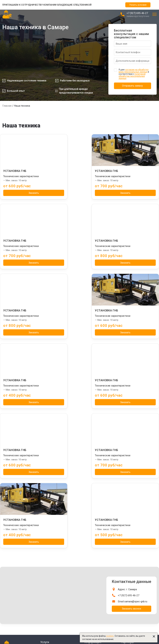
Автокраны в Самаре (132, 551)
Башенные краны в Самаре (135, 536)
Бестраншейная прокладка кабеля (58, 529)
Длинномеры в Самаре (133, 559)
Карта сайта (60, 632)
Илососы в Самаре (130, 533)
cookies (110, 636)
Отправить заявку (132, 86)
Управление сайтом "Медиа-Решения (22, 621)
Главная (7, 106)
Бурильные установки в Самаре (137, 547)
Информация (93, 512)
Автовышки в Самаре (132, 555)
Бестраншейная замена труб (55, 518)
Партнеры (127, 512)
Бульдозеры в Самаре (132, 577)
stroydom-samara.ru (131, 596)
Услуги (45, 512)
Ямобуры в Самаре (131, 540)
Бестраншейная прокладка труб (57, 547)
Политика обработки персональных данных (76, 621)
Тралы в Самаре (129, 544)
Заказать (25, 193)
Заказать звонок (132, 469)
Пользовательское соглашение (70, 628)
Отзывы (89, 521)
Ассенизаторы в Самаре (133, 589)
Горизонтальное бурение (53, 551)
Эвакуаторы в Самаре (132, 585)
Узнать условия (138, 5)
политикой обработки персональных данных (132, 76)
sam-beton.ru (128, 592)
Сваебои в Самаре (130, 529)
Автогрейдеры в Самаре (134, 570)
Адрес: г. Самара (127, 450)
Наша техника (92, 525)
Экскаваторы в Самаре (133, 574)
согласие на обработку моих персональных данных (134, 71)
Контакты (89, 529)
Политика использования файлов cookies (75, 625)
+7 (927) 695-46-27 (137, 13)
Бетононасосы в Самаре (133, 581)
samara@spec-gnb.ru (136, 462)
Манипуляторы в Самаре (134, 518)
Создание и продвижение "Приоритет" (22, 625)
